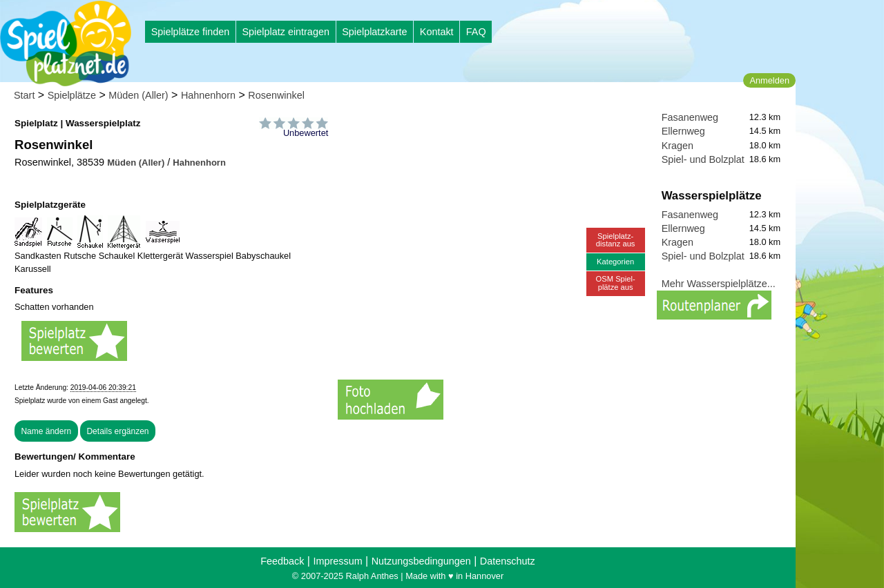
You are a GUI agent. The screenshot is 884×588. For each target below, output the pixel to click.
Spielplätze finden (191, 32)
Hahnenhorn (208, 95)
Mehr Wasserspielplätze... (719, 284)
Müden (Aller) (138, 95)
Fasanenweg (690, 117)
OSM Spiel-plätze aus (616, 283)
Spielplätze (72, 95)
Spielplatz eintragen (285, 32)
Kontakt (437, 32)
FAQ (476, 32)
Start (24, 95)
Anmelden (769, 80)
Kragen (678, 146)
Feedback (282, 561)
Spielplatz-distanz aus (616, 240)
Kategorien (615, 262)
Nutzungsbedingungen (421, 561)
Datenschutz (508, 561)
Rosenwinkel (276, 95)
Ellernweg (683, 131)
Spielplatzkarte (374, 32)
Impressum (337, 561)
